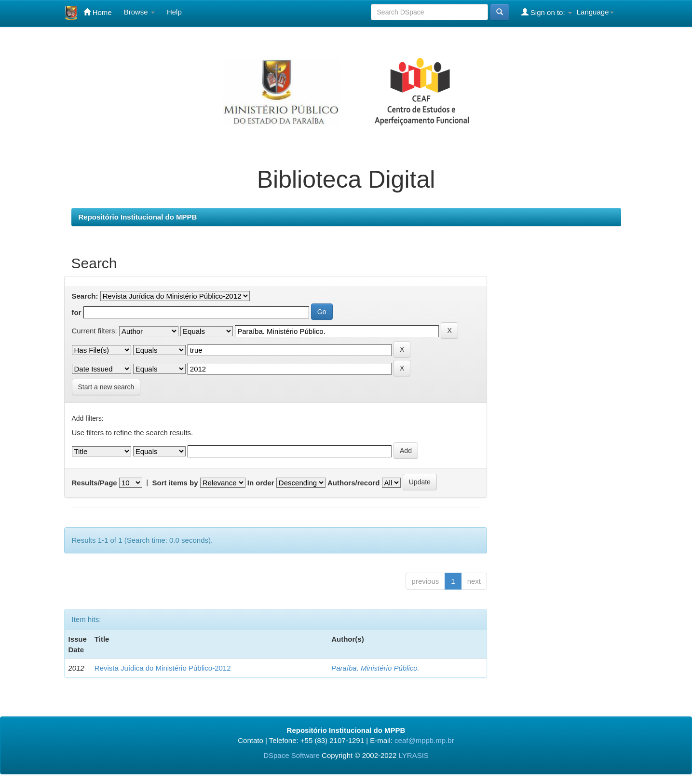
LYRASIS (414, 755)
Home (98, 12)
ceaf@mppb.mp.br (424, 740)
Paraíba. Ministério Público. (375, 668)
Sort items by (175, 483)
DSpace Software (292, 755)
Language (595, 12)
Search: (85, 296)
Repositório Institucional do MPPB (138, 217)
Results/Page (95, 483)
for (77, 312)
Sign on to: (547, 12)
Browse (139, 12)
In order (261, 483)
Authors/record (353, 483)
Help (174, 12)
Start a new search (106, 387)
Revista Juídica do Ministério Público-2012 (163, 668)
